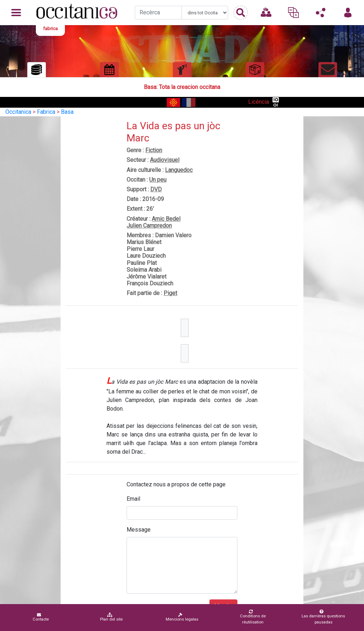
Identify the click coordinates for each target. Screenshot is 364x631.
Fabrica (46, 112)
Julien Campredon (149, 226)
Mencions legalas (182, 617)
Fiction (154, 150)
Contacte (41, 617)
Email (133, 499)
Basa (67, 112)
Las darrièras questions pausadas (322, 617)
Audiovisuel (165, 160)
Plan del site (111, 617)
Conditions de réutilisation (251, 617)
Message (139, 530)
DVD (156, 189)
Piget (170, 293)
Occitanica (18, 112)
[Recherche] (158, 13)
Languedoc (179, 170)
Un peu (158, 180)
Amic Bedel (166, 219)
